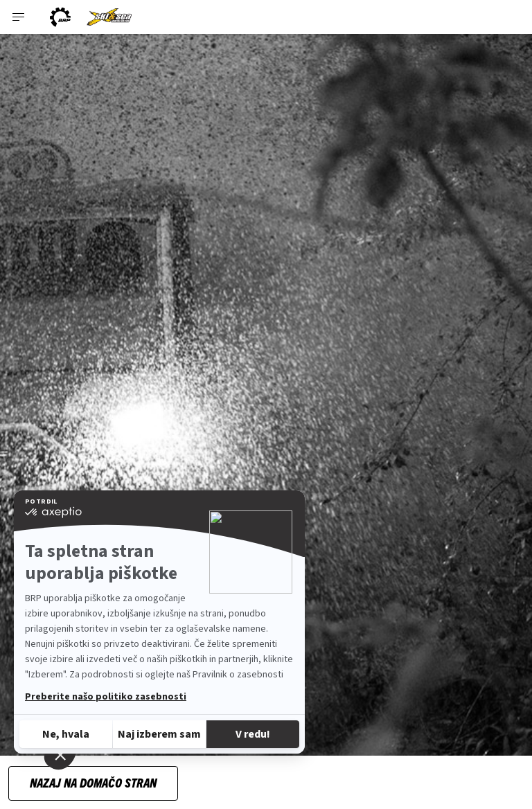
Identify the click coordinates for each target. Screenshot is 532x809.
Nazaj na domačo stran (93, 782)
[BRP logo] (60, 17)
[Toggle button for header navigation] (19, 17)
